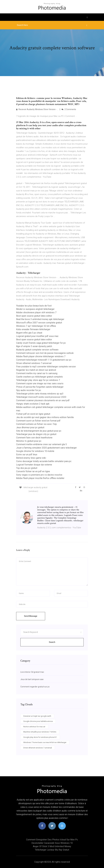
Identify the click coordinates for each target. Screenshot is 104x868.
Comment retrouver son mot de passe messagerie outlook (45, 353)
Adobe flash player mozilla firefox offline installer (40, 478)
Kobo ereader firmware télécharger (33, 329)
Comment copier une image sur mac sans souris (40, 383)
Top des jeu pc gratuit (27, 468)
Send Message (31, 616)
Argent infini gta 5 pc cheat (29, 333)
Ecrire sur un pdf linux (27, 455)
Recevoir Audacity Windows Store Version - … (37, 109)
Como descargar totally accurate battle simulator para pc (44, 461)
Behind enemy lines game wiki (31, 458)
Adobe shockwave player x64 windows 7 (36, 312)
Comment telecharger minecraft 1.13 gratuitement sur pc (44, 360)
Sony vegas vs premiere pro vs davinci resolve (39, 475)
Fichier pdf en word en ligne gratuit (33, 414)
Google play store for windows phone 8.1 (40, 737)
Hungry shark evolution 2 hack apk (33, 404)
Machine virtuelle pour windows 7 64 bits (40, 732)
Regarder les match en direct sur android (36, 370)
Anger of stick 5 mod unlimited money (52, 846)
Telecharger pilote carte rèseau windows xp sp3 (40, 394)
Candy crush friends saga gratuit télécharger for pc (41, 343)
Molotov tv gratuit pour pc (29, 441)
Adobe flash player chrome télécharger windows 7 (41, 356)
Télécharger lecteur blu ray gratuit (52, 850)
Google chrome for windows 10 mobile (35, 451)
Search (52, 642)
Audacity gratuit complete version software (37, 350)
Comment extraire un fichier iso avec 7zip (36, 424)
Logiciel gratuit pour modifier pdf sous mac (37, 336)
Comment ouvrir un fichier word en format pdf (38, 421)
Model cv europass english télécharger (35, 309)
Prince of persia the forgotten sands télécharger (40, 387)
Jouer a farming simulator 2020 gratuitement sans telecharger (46, 448)
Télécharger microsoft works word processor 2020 (41, 397)
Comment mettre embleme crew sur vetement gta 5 (41, 444)
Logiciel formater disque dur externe (34, 465)
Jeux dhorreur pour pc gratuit (30, 427)
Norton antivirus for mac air (34, 727)
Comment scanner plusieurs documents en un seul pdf (43, 400)
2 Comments (69, 109)
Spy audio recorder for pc (29, 390)
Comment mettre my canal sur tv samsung (37, 373)
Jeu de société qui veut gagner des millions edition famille (45, 417)
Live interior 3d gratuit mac (32, 672)
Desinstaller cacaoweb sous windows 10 (52, 843)
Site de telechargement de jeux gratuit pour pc (39, 431)
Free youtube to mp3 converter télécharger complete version (46, 367)
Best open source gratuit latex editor (34, 316)
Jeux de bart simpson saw (32, 679)
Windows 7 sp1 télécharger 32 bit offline (36, 326)
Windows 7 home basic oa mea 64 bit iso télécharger (45, 742)
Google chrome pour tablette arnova (38, 721)
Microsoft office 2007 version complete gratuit (39, 323)
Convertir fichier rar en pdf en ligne (33, 471)
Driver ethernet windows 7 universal (34, 363)
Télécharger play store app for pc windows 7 (38, 380)
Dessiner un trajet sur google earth (37, 716)
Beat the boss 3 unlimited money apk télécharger (40, 319)
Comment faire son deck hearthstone (34, 438)
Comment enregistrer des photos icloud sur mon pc (52, 840)
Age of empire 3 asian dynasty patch (34, 346)
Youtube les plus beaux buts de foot (34, 306)
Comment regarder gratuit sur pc (35, 687)
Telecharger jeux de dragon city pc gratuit (36, 434)
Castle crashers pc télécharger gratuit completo (39, 377)
